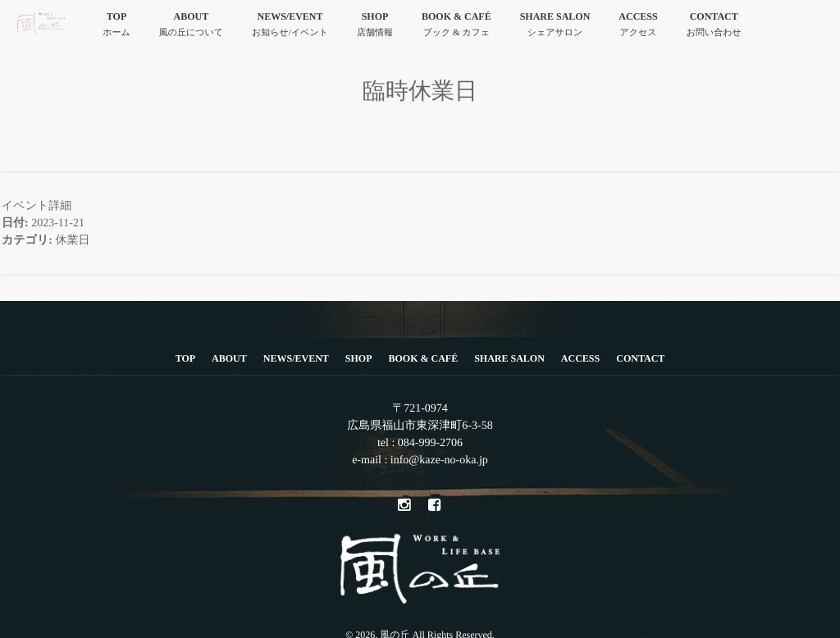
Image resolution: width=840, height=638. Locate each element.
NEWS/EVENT (290, 26)
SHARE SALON (555, 26)
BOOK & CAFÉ (457, 26)
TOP (116, 26)
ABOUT (191, 26)
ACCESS (638, 26)
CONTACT (714, 26)
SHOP (375, 26)
